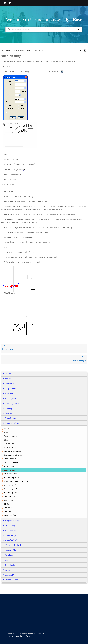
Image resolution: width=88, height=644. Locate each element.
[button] (83, 50)
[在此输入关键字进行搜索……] (41, 29)
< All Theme (6, 50)
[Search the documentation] (9, 29)
